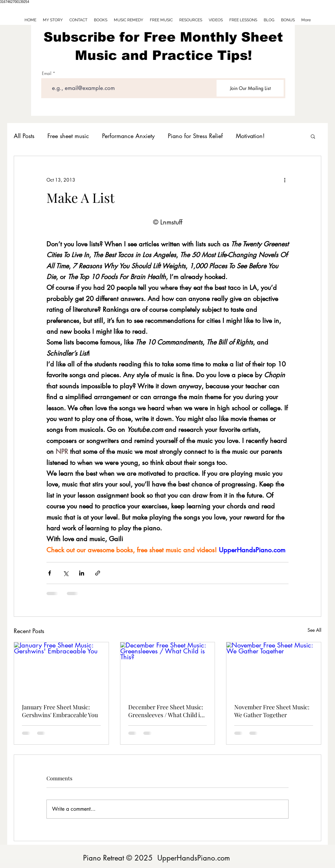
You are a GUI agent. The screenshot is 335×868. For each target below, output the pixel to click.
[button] (313, 136)
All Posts (24, 136)
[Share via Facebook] (50, 573)
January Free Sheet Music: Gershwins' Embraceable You (60, 711)
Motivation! (250, 136)
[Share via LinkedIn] (82, 573)
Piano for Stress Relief (195, 136)
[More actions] (285, 180)
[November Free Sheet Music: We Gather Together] (274, 669)
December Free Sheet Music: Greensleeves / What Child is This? (166, 711)
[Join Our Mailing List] (250, 88)
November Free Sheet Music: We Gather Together (272, 711)
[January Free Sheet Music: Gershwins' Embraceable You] (61, 669)
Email (47, 73)
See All (314, 630)
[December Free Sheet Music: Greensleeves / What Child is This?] (168, 669)
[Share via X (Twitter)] (66, 573)
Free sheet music (68, 136)
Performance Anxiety (128, 136)
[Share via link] (98, 573)
